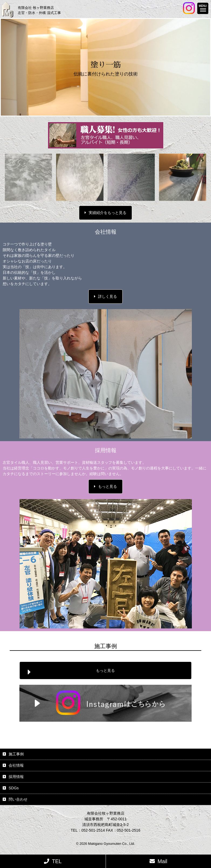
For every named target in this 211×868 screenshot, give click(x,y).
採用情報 (16, 777)
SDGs (14, 788)
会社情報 (16, 765)
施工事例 (16, 754)
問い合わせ (18, 799)
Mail (162, 861)
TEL (57, 861)
